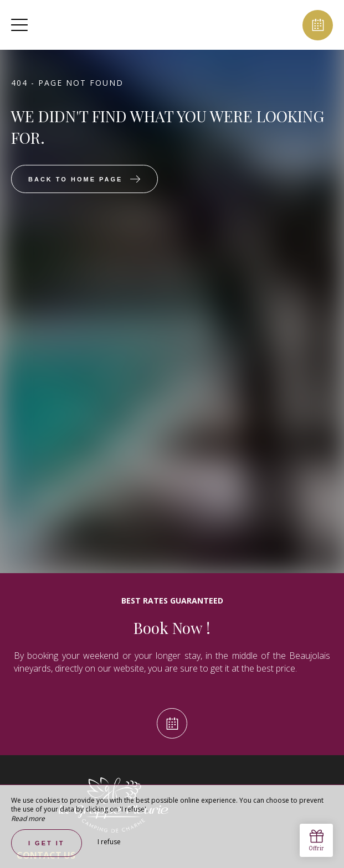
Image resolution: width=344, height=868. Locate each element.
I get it (47, 843)
